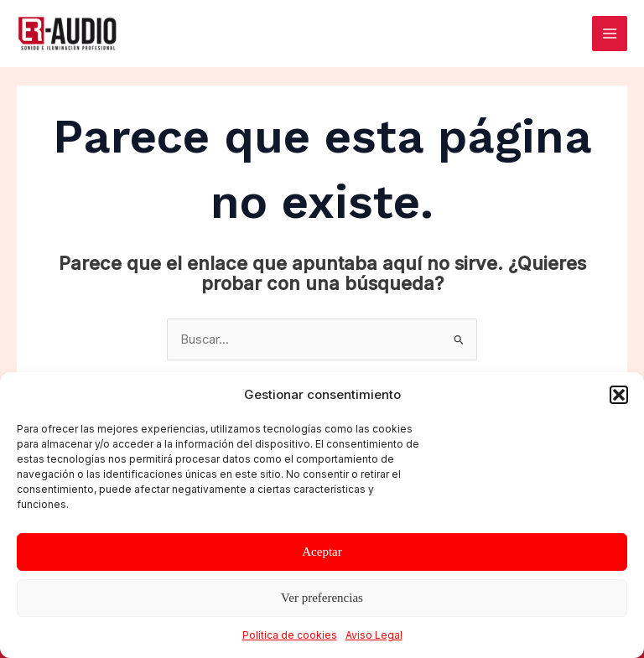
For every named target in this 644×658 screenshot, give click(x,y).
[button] (619, 395)
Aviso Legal (374, 635)
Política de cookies (290, 635)
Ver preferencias (322, 598)
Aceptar (322, 552)
